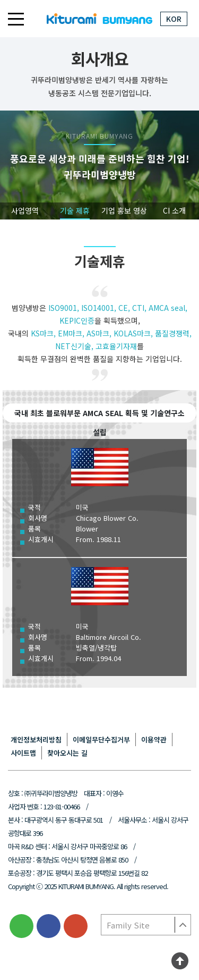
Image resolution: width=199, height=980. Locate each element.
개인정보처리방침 (36, 740)
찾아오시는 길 (67, 753)
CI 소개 (174, 210)
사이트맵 (23, 753)
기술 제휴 (75, 210)
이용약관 (154, 740)
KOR (174, 19)
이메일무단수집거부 (101, 740)
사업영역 (25, 210)
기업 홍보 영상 (124, 210)
